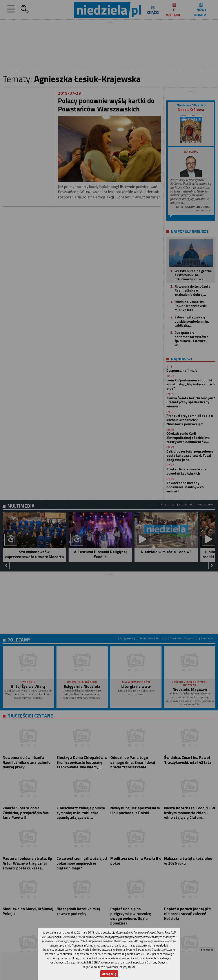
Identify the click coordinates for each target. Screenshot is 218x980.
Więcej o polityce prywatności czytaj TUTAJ (109, 967)
